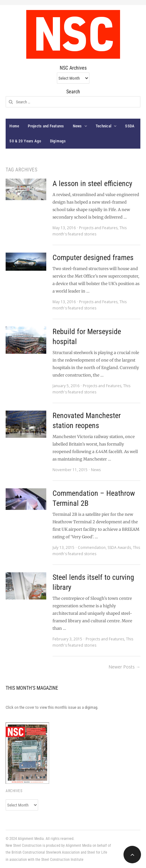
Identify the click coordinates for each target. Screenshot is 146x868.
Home (14, 126)
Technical (103, 126)
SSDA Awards (119, 547)
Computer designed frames (93, 258)
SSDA (130, 126)
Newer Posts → (124, 667)
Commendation (92, 547)
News (77, 126)
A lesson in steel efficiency (92, 184)
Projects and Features (46, 126)
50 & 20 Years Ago (25, 141)
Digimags (58, 141)
